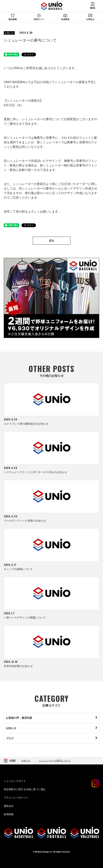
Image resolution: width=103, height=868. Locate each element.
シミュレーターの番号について (55, 761)
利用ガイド (39, 19)
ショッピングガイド (15, 781)
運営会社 (9, 806)
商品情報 (13, 19)
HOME (13, 760)
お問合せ (90, 19)
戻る (52, 241)
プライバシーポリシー (16, 798)
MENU (93, 8)
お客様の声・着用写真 (19, 718)
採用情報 (9, 814)
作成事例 (65, 19)
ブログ (10, 738)
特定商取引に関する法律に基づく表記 (25, 789)
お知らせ (9, 33)
